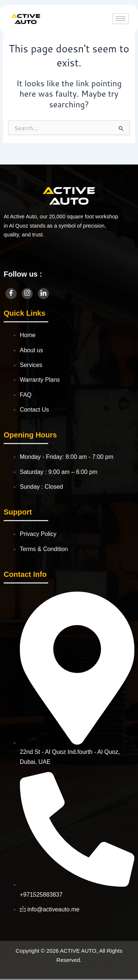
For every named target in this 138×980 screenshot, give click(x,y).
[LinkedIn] (43, 294)
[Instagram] (27, 294)
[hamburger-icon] (121, 19)
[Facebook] (11, 294)
